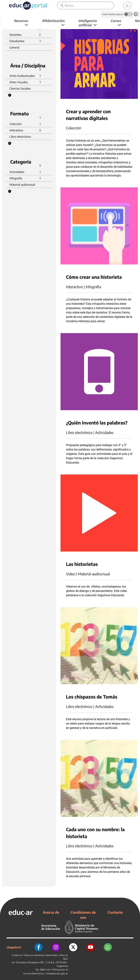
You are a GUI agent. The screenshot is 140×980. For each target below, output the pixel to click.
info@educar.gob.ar (57, 973)
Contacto (115, 912)
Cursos (116, 21)
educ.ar (19, 955)
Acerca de (51, 912)
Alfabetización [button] (53, 21)
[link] (127, 6)
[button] (10, 95)
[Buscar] (89, 5)
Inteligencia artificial (88, 23)
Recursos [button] (21, 21)
